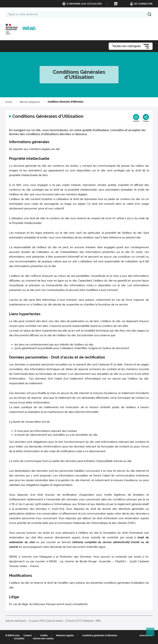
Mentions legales (65, 635)
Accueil (9, 102)
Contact (28, 635)
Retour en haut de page (152, 633)
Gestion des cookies (43, 639)
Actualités (19, 639)
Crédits (44, 635)
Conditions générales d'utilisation (100, 635)
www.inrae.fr (146, 635)
